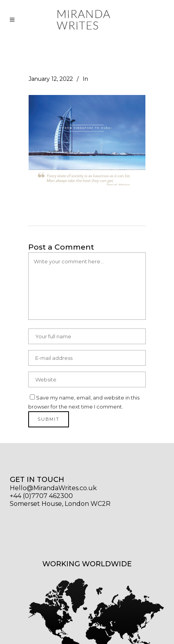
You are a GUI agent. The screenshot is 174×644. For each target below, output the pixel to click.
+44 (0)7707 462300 (41, 496)
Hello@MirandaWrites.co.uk (53, 488)
